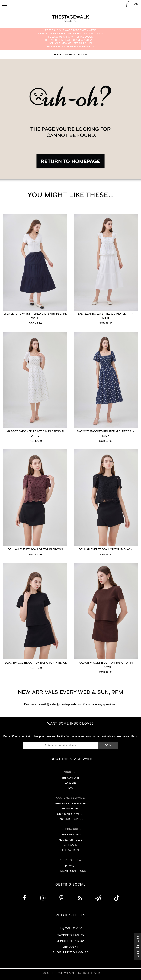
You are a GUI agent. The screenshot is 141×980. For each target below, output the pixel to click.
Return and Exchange (71, 804)
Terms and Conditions (71, 871)
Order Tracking (70, 835)
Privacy (70, 866)
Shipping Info (70, 809)
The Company (70, 778)
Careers (70, 783)
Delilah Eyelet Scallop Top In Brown (35, 549)
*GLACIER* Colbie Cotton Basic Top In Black (35, 663)
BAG (135, 4)
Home (58, 55)
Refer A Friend (71, 850)
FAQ (70, 788)
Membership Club (70, 840)
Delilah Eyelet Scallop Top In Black (106, 549)
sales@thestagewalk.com (66, 704)
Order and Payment (71, 814)
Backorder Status (71, 819)
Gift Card (70, 845)
